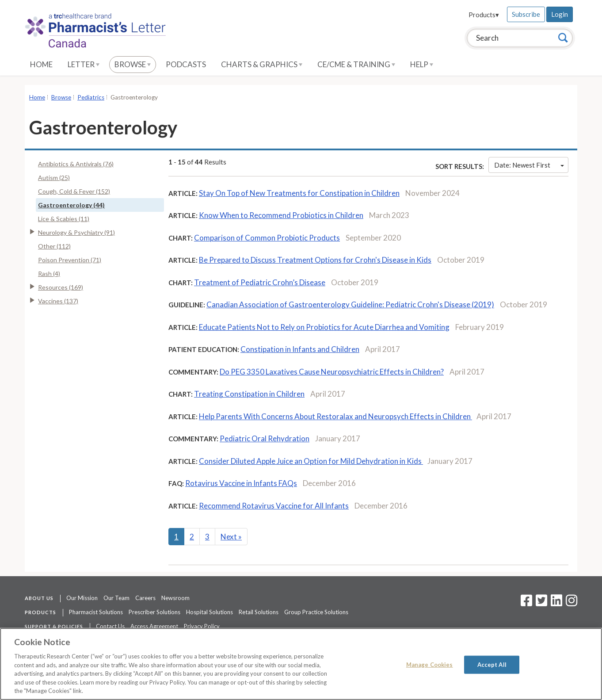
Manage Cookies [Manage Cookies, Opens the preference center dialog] (430, 664)
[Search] (563, 38)
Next (231, 537)
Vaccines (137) (58, 301)
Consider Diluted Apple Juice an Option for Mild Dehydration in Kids (311, 461)
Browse (133, 64)
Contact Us (110, 626)
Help (422, 64)
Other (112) (54, 246)
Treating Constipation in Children (249, 394)
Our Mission (82, 598)
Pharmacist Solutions (96, 612)
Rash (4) (49, 273)
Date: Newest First (529, 165)
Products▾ (484, 15)
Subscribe (526, 14)
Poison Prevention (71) (70, 260)
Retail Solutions (259, 612)
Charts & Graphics (262, 64)
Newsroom (175, 598)
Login (560, 14)
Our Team (116, 598)
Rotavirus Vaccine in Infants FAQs (241, 483)
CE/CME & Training (356, 64)
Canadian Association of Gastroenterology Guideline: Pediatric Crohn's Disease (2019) (350, 304)
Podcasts (186, 64)
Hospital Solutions (210, 612)
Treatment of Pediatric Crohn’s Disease (260, 282)
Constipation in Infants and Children (300, 349)
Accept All (492, 664)
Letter (84, 64)
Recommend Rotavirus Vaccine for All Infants (274, 506)
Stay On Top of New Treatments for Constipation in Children (299, 193)
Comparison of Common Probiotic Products (267, 238)
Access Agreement (154, 626)
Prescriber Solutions (154, 612)
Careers (145, 598)
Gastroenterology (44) (71, 205)
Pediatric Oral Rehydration (265, 438)
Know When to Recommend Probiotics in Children (281, 215)
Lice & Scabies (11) (64, 219)
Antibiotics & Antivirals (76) (76, 164)
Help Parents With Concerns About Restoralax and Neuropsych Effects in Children (335, 416)
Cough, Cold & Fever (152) (74, 191)
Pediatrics (91, 97)
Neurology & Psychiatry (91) (76, 232)
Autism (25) (54, 178)
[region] (301, 664)
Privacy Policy (202, 626)
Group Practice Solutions (316, 612)
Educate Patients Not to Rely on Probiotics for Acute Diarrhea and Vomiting (324, 327)
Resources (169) (61, 287)
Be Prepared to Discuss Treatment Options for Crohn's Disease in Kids (315, 260)
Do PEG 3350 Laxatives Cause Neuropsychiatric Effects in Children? (332, 372)
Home (41, 64)
